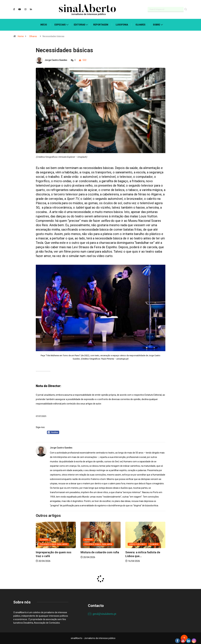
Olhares (140, 25)
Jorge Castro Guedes (56, 60)
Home (21, 36)
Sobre (156, 25)
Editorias (80, 25)
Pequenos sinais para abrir (54, 544)
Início (44, 25)
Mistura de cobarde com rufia (100, 552)
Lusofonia (122, 25)
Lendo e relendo (137, 544)
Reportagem (101, 25)
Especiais (60, 25)
